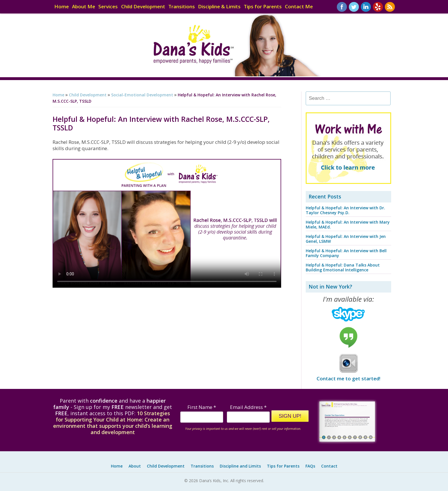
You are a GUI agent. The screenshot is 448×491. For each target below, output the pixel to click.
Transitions (182, 7)
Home (62, 7)
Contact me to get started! (348, 378)
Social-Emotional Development (142, 95)
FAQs (310, 466)
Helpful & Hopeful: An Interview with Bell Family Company (346, 253)
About (135, 466)
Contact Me (299, 7)
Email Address (248, 407)
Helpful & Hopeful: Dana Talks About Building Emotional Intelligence (343, 267)
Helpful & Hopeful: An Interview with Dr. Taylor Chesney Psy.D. (345, 210)
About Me (84, 7)
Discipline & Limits (219, 7)
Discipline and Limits (240, 466)
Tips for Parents (263, 7)
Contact (329, 466)
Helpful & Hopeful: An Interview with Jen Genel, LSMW (346, 239)
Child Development (143, 7)
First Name (202, 407)
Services (108, 7)
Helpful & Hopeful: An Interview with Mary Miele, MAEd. (348, 224)
